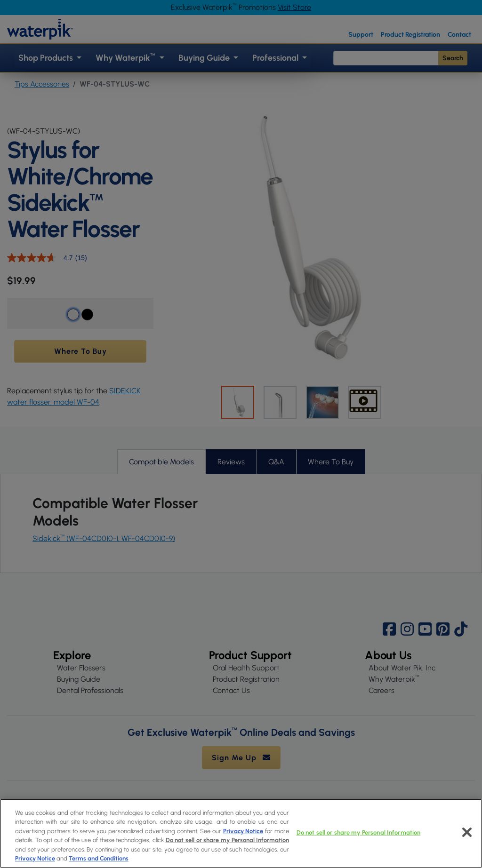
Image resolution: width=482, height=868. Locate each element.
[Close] (467, 832)
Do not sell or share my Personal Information (228, 840)
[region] (241, 833)
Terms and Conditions (99, 858)
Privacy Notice (243, 831)
